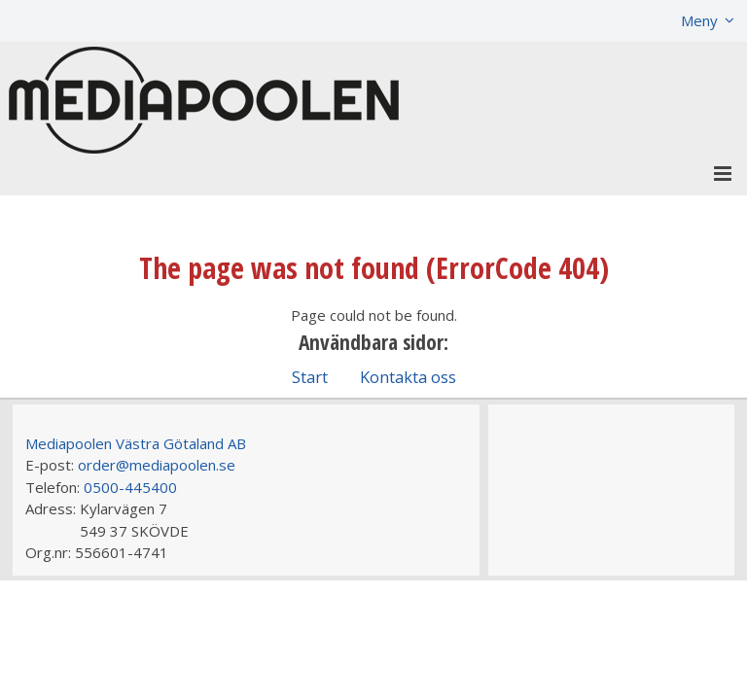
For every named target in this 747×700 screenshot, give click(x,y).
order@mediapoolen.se (157, 465)
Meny (699, 20)
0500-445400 (130, 487)
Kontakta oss (408, 377)
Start (310, 377)
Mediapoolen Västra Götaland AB (136, 443)
